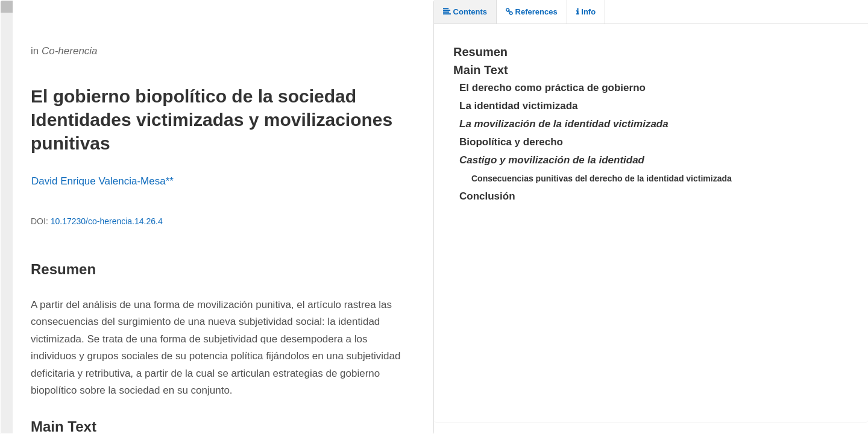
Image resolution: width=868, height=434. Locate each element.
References (532, 12)
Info (586, 12)
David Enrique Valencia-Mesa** (102, 181)
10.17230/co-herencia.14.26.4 (107, 221)
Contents (465, 12)
